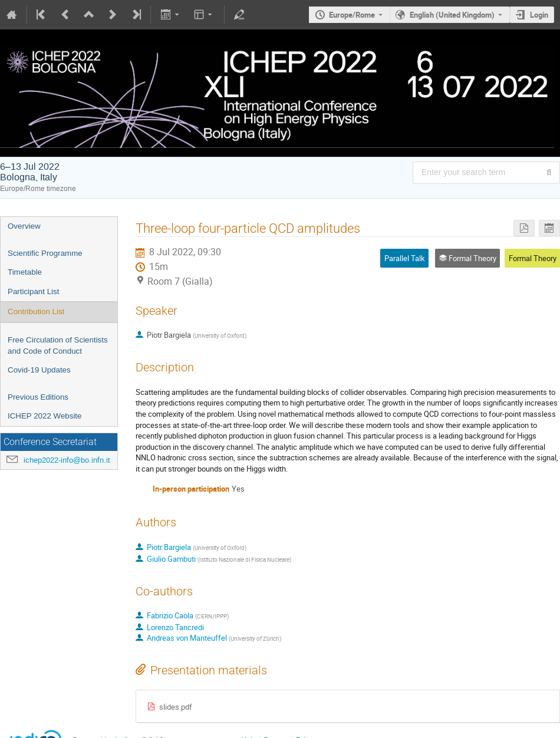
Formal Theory (533, 258)
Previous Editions (38, 397)
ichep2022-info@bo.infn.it (67, 460)
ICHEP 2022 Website (45, 416)
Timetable (25, 272)
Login (539, 15)
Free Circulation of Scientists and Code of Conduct (58, 345)
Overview (24, 226)
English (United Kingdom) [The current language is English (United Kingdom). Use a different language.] (452, 15)
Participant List (33, 291)
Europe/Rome (352, 15)
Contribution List (36, 312)
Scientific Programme (45, 253)
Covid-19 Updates (39, 370)
